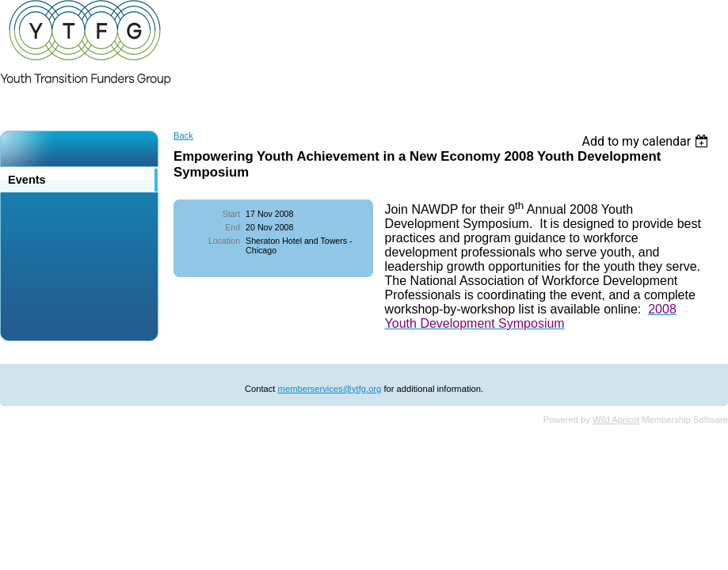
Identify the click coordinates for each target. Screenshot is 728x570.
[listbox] (647, 141)
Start (231, 214)
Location (224, 241)
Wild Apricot (616, 420)
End (233, 227)
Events (27, 180)
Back (183, 135)
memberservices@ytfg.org (330, 389)
